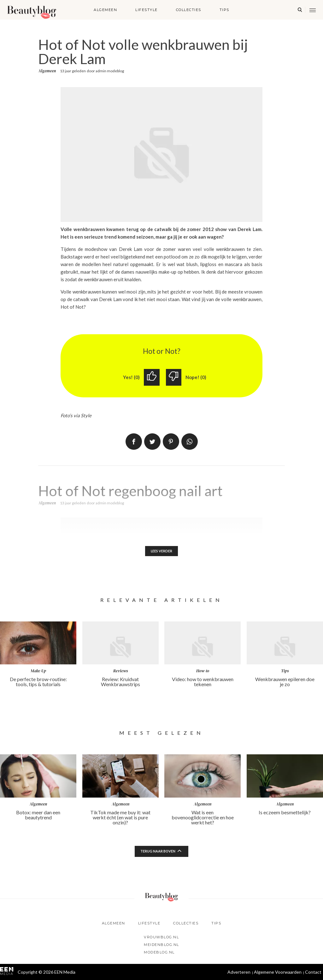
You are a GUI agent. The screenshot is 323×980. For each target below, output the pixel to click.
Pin (171, 442)
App (190, 442)
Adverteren (239, 972)
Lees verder (162, 552)
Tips (224, 10)
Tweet (152, 442)
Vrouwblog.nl (161, 937)
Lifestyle (147, 10)
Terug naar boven (158, 853)
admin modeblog (110, 71)
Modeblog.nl (159, 952)
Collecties (189, 10)
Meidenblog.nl (161, 945)
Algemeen (105, 10)
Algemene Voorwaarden (278, 972)
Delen (134, 442)
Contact (313, 972)
